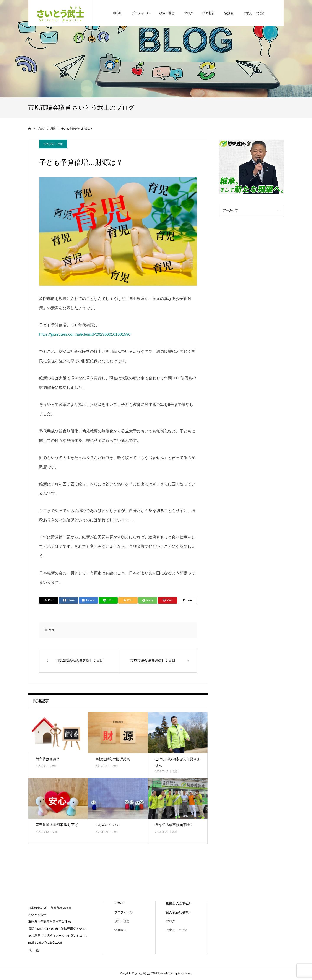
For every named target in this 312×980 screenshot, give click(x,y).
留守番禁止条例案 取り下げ (57, 825)
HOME (119, 903)
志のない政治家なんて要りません (178, 762)
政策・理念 (122, 921)
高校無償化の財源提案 (113, 759)
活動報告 (120, 930)
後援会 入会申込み (179, 903)
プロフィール (123, 912)
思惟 (60, 144)
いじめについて (107, 825)
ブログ (171, 921)
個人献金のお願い (178, 912)
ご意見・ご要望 (177, 930)
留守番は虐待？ (48, 759)
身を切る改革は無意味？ (174, 825)
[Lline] (108, 600)
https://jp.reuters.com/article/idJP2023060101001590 (85, 334)
